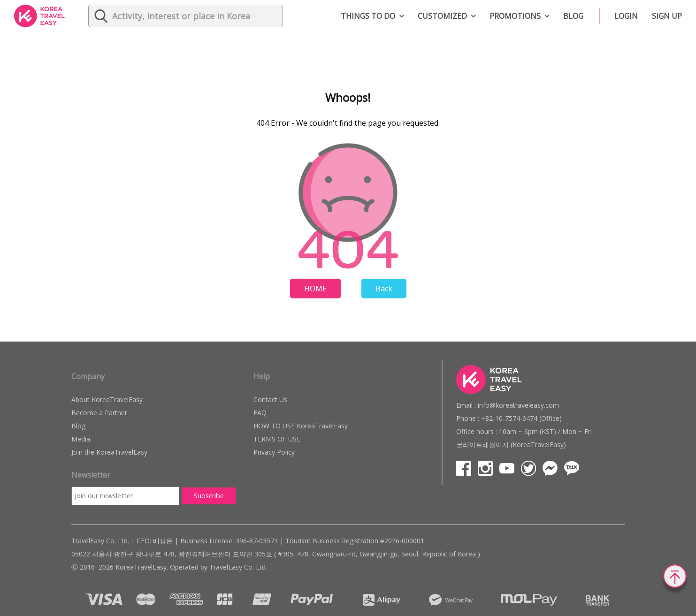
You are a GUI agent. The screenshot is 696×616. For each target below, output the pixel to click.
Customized (442, 16)
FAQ (260, 413)
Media (81, 439)
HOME (315, 289)
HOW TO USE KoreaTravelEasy (301, 426)
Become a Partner (99, 413)
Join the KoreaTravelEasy (109, 452)
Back (384, 289)
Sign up (667, 16)
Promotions (515, 16)
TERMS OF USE (277, 439)
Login (626, 16)
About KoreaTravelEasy (107, 399)
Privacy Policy (274, 452)
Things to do (368, 16)
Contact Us (270, 399)
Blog (573, 16)
